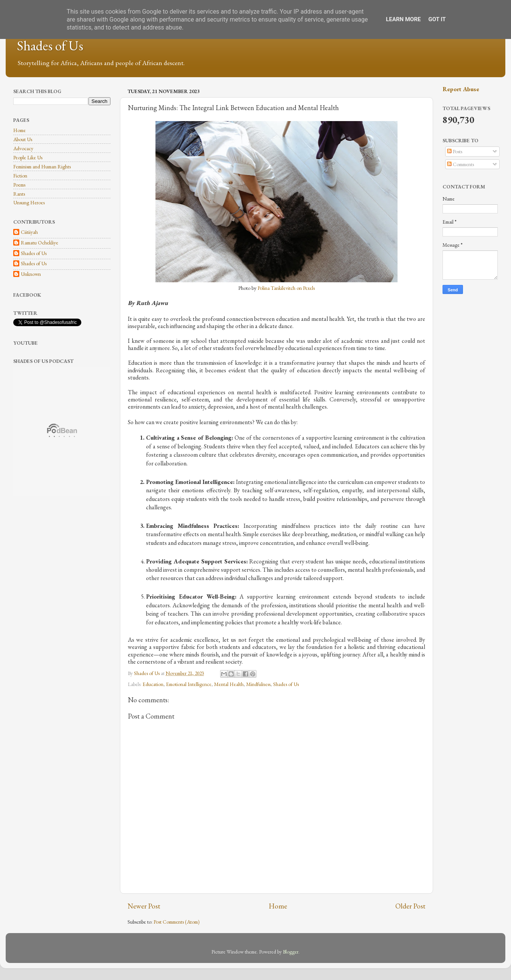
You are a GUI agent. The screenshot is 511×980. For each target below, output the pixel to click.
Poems (19, 185)
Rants (19, 194)
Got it (437, 19)
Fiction (20, 176)
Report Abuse (461, 89)
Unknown (31, 274)
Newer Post (144, 906)
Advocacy (23, 148)
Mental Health (229, 684)
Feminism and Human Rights (42, 166)
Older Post (410, 906)
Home (278, 906)
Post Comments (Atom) (177, 922)
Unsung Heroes (29, 202)
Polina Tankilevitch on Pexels (286, 288)
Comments (461, 164)
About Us (23, 139)
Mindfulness (258, 684)
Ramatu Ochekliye (40, 243)
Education (153, 684)
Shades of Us (50, 46)
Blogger (291, 952)
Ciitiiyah (29, 232)
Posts (455, 151)
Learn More (403, 19)
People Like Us (28, 157)
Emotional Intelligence (189, 684)
